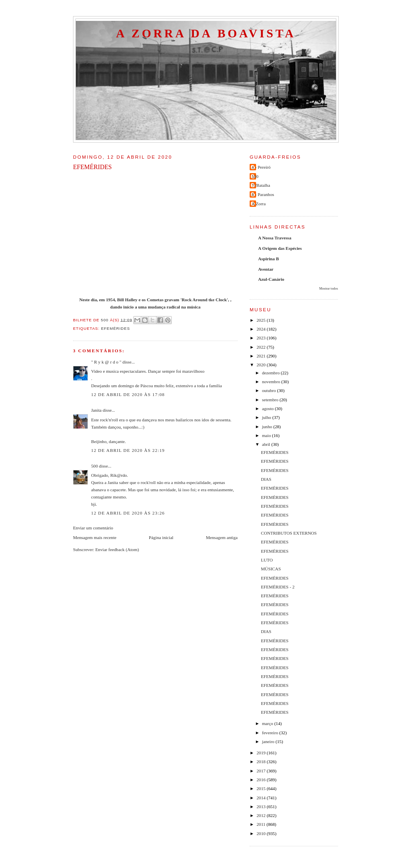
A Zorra (259, 204)
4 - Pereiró (261, 167)
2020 (261, 365)
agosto (269, 408)
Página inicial (161, 537)
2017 (261, 771)
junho (268, 427)
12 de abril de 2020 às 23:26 (128, 513)
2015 (261, 788)
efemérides (116, 328)
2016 (261, 780)
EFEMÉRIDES (275, 452)
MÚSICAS (271, 569)
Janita (96, 410)
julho (267, 417)
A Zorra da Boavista (206, 33)
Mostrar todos (329, 289)
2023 (261, 338)
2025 (261, 320)
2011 (261, 824)
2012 (261, 815)
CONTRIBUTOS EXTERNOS (289, 533)
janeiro (269, 741)
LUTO (267, 560)
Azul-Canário (271, 279)
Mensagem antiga (222, 537)
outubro (270, 390)
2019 (261, 753)
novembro (272, 382)
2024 (261, 329)
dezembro (272, 373)
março (268, 723)
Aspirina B (269, 259)
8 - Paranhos (263, 194)
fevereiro (271, 733)
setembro (271, 400)
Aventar (266, 269)
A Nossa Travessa (275, 238)
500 (95, 466)
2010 (261, 833)
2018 (261, 762)
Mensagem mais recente (95, 537)
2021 (261, 356)
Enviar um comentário (93, 528)
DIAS (266, 479)
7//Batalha (261, 185)
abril (267, 444)
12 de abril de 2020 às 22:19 (128, 450)
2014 (261, 798)
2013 (261, 807)
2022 (261, 347)
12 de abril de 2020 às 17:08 (128, 394)
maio (267, 435)
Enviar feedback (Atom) (117, 549)
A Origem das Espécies (280, 248)
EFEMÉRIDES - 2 (278, 587)
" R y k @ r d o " (106, 362)
